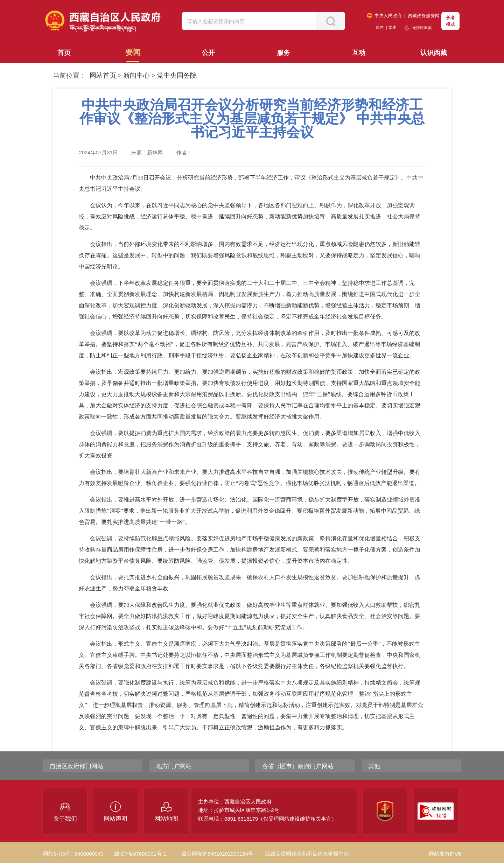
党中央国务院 (177, 75)
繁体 (392, 27)
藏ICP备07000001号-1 (140, 854)
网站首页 (103, 75)
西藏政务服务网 (424, 16)
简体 (380, 27)
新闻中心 (136, 75)
